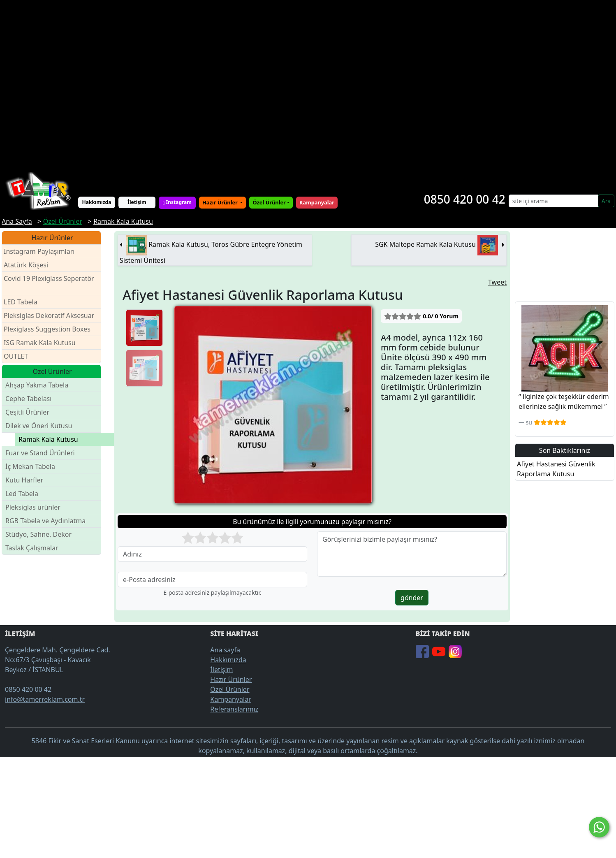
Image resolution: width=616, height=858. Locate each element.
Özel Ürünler (230, 689)
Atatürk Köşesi (26, 265)
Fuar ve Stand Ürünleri (40, 453)
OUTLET (16, 356)
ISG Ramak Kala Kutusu (40, 343)
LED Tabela (21, 302)
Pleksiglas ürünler (33, 507)
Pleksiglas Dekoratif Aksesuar (49, 315)
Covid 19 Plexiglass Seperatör (49, 284)
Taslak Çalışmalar (32, 548)
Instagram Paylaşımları (43, 252)
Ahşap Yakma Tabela (37, 385)
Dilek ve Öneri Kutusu (39, 426)
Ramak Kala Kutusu (48, 439)
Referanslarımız (234, 709)
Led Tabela (22, 494)
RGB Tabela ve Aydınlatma (45, 521)
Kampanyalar (230, 699)
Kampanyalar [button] (317, 202)
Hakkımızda (97, 202)
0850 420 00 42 (465, 199)
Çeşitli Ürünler (27, 412)
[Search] (553, 201)
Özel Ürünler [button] (269, 202)
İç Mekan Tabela (30, 466)
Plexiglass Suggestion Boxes (47, 329)
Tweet (497, 282)
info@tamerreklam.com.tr (45, 699)
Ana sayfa (225, 650)
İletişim (137, 202)
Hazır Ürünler (221, 202)
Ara (606, 201)
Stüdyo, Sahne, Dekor (38, 534)
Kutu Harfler (24, 480)
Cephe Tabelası (28, 399)
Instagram (177, 202)
